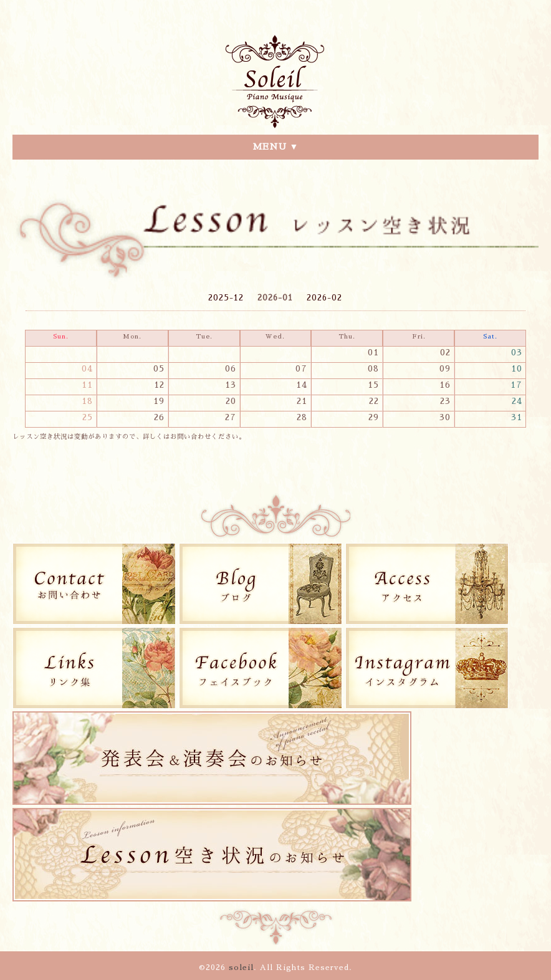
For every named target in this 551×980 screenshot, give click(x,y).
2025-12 (226, 298)
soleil (241, 968)
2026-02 (324, 298)
